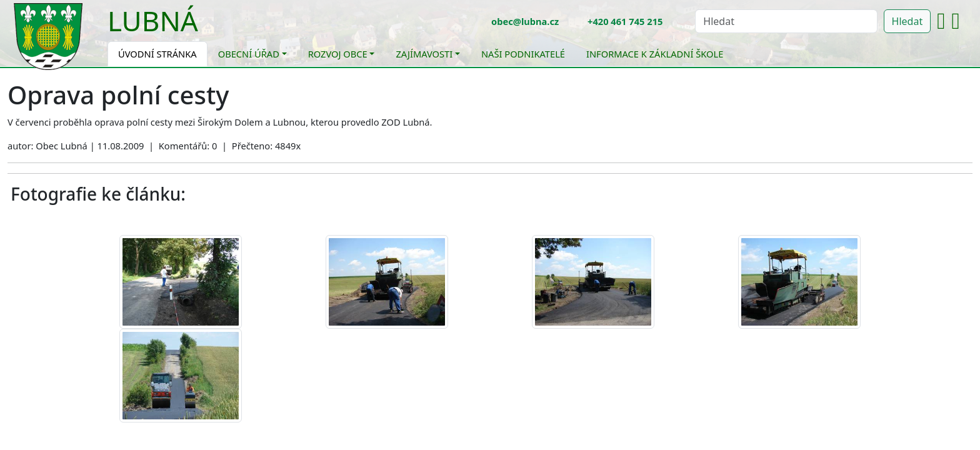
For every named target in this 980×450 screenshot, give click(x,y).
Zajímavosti (424, 54)
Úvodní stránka (157, 54)
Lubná (153, 21)
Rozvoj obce (338, 54)
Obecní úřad (249, 54)
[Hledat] (786, 21)
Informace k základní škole (655, 54)
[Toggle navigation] (207, 29)
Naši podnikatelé (523, 54)
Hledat (907, 21)
